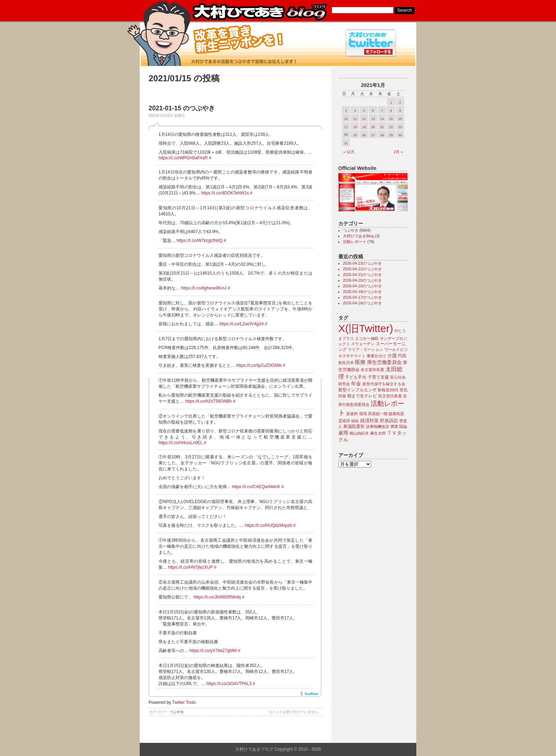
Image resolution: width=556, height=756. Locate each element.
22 (391, 127)
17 (346, 127)
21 (382, 127)
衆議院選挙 (354, 426)
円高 (402, 356)
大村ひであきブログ (259, 12)
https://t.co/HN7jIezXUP (190, 567)
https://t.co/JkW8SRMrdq (217, 597)
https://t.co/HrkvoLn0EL (180, 443)
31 (346, 143)
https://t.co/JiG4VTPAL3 (229, 684)
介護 (392, 356)
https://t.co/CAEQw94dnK (256, 487)
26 (364, 135)
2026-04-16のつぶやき (362, 303)
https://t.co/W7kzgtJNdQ (199, 241)
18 (355, 127)
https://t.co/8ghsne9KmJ (204, 288)
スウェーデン (363, 344)
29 (391, 135)
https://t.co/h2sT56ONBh (208, 401)
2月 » (398, 152)
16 (400, 119)
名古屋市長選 (372, 370)
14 (382, 119)
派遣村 (352, 414)
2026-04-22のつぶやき (362, 269)
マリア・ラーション (365, 349)
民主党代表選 (390, 396)
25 (355, 135)
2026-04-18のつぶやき (362, 292)
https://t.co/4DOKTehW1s (225, 193)
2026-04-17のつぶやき (362, 297)
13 (373, 119)
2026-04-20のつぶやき (362, 280)
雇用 (343, 433)
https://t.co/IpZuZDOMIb (259, 365)
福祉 (355, 421)
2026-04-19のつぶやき (362, 286)
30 (400, 135)
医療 (360, 362)
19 (364, 127)
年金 (356, 384)
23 (400, 127)
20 (373, 127)
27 (373, 135)
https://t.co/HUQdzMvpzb (268, 525)
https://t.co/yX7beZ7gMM (213, 651)
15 (391, 119)
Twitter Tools (184, 702)
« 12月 (349, 152)
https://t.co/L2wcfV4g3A (241, 324)
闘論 (403, 426)
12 (364, 119)
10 (346, 119)
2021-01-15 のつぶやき (182, 108)
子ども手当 (356, 377)
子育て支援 (378, 377)
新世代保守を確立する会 (384, 384)
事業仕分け (376, 356)
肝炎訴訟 (389, 421)
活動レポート (355, 242)
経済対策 (369, 421)
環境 (363, 414)
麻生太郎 (378, 433)
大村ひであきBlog (358, 236)
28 (382, 135)
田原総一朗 (378, 414)
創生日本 (346, 363)
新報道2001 (388, 390)
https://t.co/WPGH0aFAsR (183, 158)
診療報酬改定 (378, 426)
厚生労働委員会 (384, 362)
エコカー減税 (367, 338)
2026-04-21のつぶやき (362, 275)
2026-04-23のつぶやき (362, 263)
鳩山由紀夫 (359, 433)
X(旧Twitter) (366, 328)
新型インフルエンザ (357, 390)
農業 (394, 426)
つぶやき (177, 712)
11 (355, 119)
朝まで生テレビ (362, 396)
